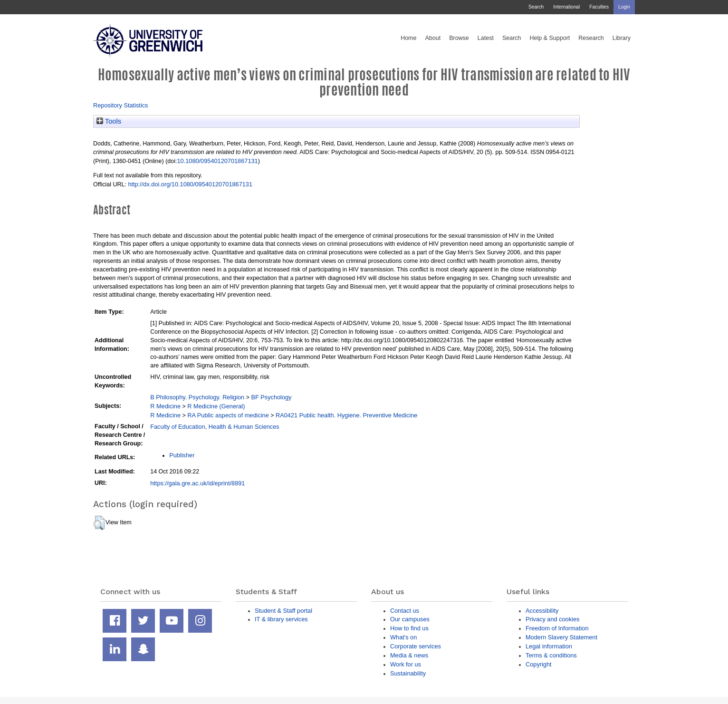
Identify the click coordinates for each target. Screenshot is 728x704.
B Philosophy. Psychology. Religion (197, 397)
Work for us (406, 664)
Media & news (409, 655)
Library (622, 38)
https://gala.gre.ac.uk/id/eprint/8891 (197, 483)
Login (624, 7)
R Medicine (165, 406)
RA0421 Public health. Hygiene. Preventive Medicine (346, 415)
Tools (109, 121)
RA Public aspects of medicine (228, 415)
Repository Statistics (121, 105)
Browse (459, 38)
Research (591, 38)
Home (408, 38)
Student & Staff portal (283, 611)
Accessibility (542, 611)
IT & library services (281, 619)
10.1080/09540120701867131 (217, 161)
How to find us (409, 628)
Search (536, 7)
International (566, 7)
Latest (486, 38)
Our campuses (410, 619)
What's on (403, 637)
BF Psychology (271, 397)
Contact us (405, 611)
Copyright (539, 664)
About (433, 38)
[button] (99, 523)
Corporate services (416, 646)
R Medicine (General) (216, 406)
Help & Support (550, 38)
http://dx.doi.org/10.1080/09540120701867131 (190, 184)
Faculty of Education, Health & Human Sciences (215, 427)
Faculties (599, 7)
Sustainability (408, 673)
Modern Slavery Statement (561, 637)
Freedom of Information (557, 628)
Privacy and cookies (552, 619)
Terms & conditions (551, 655)
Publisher (182, 455)
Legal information (549, 646)
